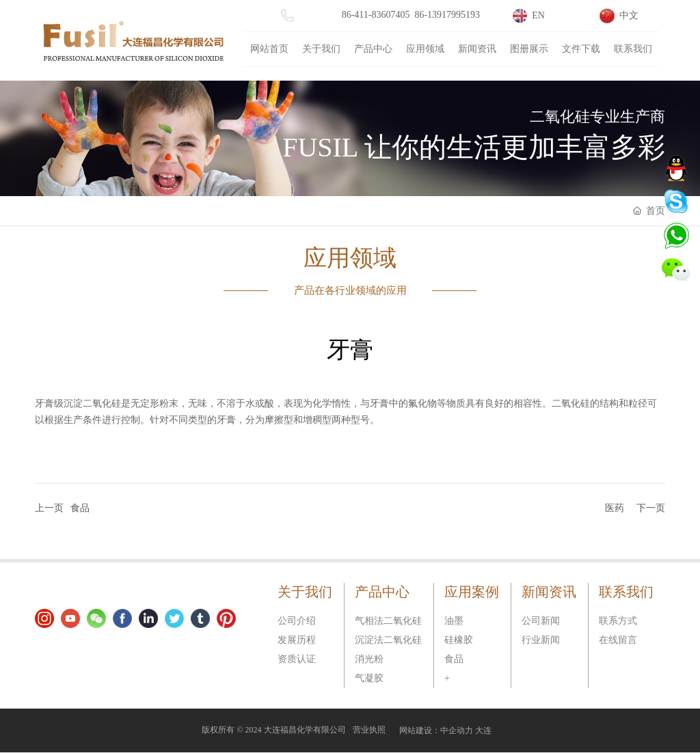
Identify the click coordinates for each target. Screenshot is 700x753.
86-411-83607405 (376, 15)
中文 (629, 15)
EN (538, 15)
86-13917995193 (447, 15)
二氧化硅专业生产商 (597, 116)
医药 (615, 508)
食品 (80, 508)
